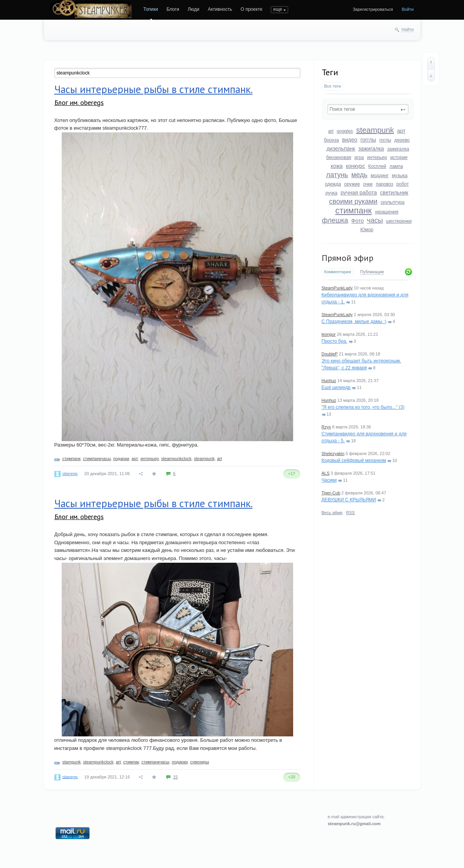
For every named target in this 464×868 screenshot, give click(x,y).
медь (359, 175)
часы (375, 220)
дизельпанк (341, 149)
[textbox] (368, 109)
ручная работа (359, 193)
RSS (350, 513)
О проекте (252, 9)
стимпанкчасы (97, 459)
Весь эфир (332, 513)
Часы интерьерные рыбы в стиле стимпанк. (154, 89)
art (331, 131)
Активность (220, 9)
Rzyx (326, 427)
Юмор (367, 230)
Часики (329, 480)
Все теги (333, 86)
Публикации (372, 272)
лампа (396, 166)
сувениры (200, 762)
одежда (333, 184)
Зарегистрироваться (373, 9)
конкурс (356, 166)
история (399, 157)
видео (350, 140)
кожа (337, 166)
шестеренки (399, 221)
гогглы (368, 140)
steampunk (375, 130)
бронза (332, 140)
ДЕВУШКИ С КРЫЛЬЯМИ (349, 500)
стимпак (131, 762)
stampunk (72, 762)
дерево (402, 140)
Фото (358, 221)
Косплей (377, 166)
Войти (408, 9)
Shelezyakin (333, 453)
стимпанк (353, 211)
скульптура (393, 202)
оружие (352, 184)
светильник (394, 193)
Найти (407, 29)
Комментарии (338, 272)
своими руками (353, 201)
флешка (335, 220)
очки (368, 184)
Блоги (173, 9)
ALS (326, 473)
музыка (400, 176)
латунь (337, 175)
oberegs (70, 474)
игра (359, 157)
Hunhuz (329, 381)
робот (403, 184)
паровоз (384, 184)
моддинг (380, 176)
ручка (332, 193)
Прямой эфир (348, 258)
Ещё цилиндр (336, 387)
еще (278, 9)
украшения (387, 212)
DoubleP (330, 354)
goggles (345, 131)
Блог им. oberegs (79, 102)
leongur (329, 334)
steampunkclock (176, 459)
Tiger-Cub (331, 493)
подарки (121, 459)
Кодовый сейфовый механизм (354, 460)
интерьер (377, 157)
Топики (151, 9)
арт (402, 131)
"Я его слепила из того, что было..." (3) (363, 407)
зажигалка (371, 149)
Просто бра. (335, 341)
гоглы (385, 140)
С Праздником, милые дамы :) (354, 321)
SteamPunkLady (337, 288)
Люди (193, 9)
